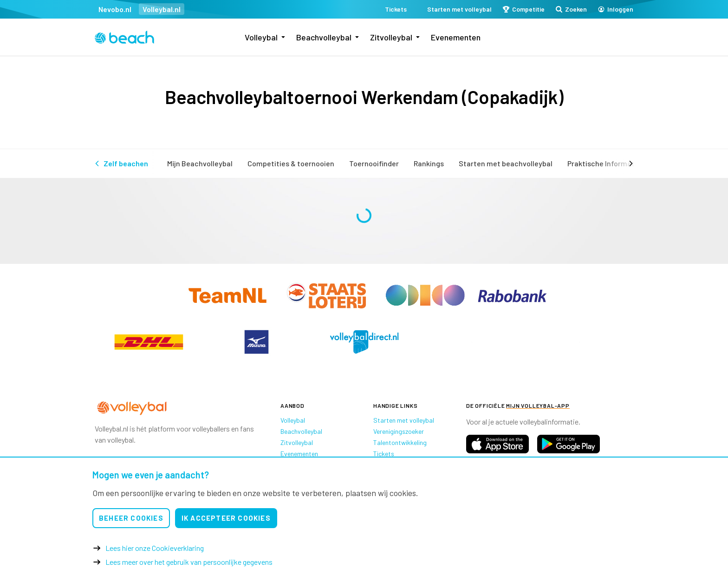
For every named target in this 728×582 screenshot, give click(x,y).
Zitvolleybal (391, 37)
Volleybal (261, 37)
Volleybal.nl (162, 9)
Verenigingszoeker (399, 431)
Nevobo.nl (115, 9)
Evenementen (456, 37)
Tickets (384, 454)
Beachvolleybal (324, 37)
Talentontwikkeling (400, 442)
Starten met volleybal (404, 420)
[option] (149, 342)
